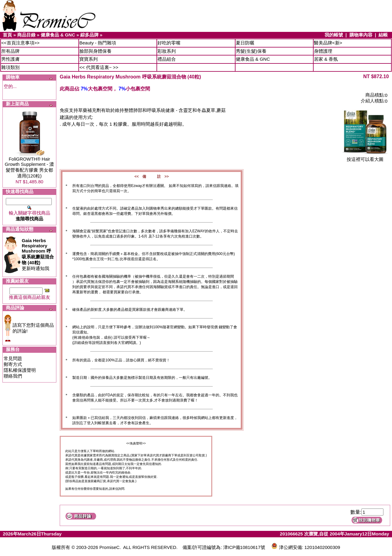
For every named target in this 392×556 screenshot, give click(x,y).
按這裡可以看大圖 (365, 157)
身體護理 (323, 51)
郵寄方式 (13, 364)
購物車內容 (361, 35)
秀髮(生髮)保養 (251, 51)
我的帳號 (334, 35)
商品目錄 (26, 35)
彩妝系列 (167, 51)
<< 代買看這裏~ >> (99, 67)
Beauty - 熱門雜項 (98, 43)
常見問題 (13, 358)
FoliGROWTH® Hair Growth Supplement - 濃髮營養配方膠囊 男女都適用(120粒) (30, 167)
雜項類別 (10, 67)
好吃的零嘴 (169, 43)
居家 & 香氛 (326, 59)
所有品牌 (10, 51)
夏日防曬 (245, 43)
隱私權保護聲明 (20, 370)
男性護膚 (10, 59)
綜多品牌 (89, 35)
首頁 (7, 35)
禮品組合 (167, 59)
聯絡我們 (13, 376)
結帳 (383, 35)
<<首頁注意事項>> (20, 43)
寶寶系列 (89, 59)
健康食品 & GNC (58, 35)
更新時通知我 (38, 254)
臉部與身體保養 (95, 51)
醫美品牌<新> (328, 43)
